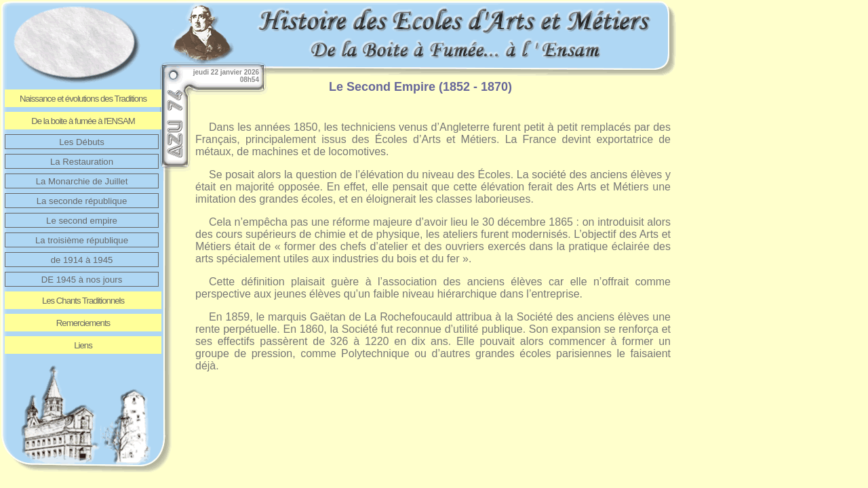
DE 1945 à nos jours (82, 280)
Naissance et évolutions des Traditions (83, 99)
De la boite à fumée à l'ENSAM (83, 121)
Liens (83, 345)
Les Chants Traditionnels (83, 301)
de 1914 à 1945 (82, 260)
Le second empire (82, 221)
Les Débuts (82, 142)
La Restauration (82, 162)
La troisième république (82, 240)
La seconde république (82, 201)
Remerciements (83, 323)
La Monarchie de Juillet (82, 181)
